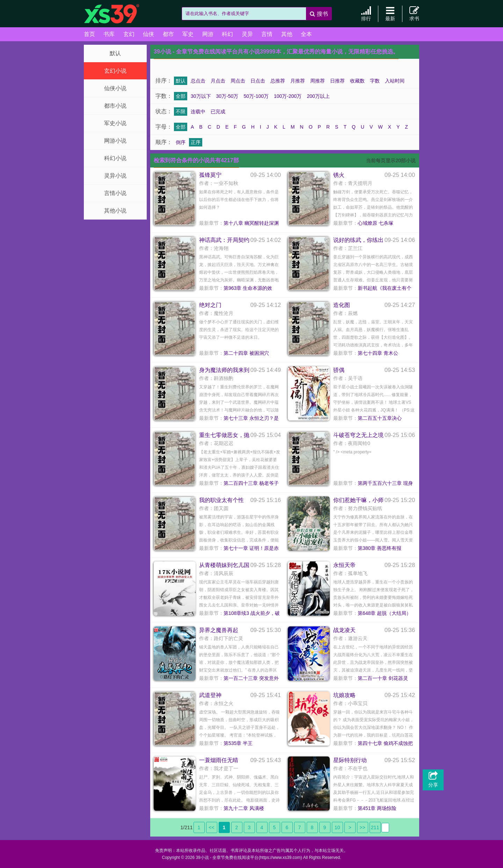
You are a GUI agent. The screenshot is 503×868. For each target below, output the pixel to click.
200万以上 (318, 96)
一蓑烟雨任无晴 (219, 760)
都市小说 (115, 106)
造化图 (342, 305)
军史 (188, 34)
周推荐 (318, 81)
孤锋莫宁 (210, 175)
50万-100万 (256, 96)
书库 (109, 34)
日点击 (258, 81)
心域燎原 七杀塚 (376, 223)
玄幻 (129, 34)
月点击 (218, 81)
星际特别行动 (350, 760)
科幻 (227, 34)
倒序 (181, 142)
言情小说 (115, 193)
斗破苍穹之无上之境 (358, 435)
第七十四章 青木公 (378, 353)
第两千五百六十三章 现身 (385, 483)
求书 (414, 13)
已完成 (218, 112)
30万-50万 (227, 96)
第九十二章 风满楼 (244, 808)
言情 (267, 34)
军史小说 (115, 123)
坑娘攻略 (344, 695)
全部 (181, 96)
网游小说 (115, 141)
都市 (168, 34)
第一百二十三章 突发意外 (251, 678)
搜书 (319, 14)
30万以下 (201, 96)
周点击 (238, 81)
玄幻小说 (115, 71)
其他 (287, 34)
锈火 (339, 175)
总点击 (198, 81)
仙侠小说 (115, 88)
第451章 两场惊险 (377, 808)
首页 (89, 34)
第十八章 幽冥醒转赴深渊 (251, 223)
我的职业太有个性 (221, 500)
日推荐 (337, 81)
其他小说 (115, 211)
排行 (366, 13)
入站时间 (395, 81)
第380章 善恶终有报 (380, 548)
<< (211, 827)
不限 (181, 112)
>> (362, 827)
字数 (375, 81)
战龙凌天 (344, 630)
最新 (390, 13)
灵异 (247, 34)
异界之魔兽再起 (219, 630)
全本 (306, 34)
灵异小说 (115, 176)
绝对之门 (210, 305)
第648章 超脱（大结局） (384, 613)
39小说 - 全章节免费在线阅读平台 (119, 14)
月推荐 (298, 81)
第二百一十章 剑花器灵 (383, 678)
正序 (196, 142)
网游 (208, 34)
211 (375, 827)
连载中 (198, 112)
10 (337, 827)
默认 (115, 53)
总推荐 (278, 81)
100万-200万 (288, 96)
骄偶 (339, 370)
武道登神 (210, 695)
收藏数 (357, 81)
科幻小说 (115, 158)
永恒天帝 (344, 565)
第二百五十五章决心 (380, 418)
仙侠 (148, 34)
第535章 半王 (238, 743)
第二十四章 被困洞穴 (246, 353)
